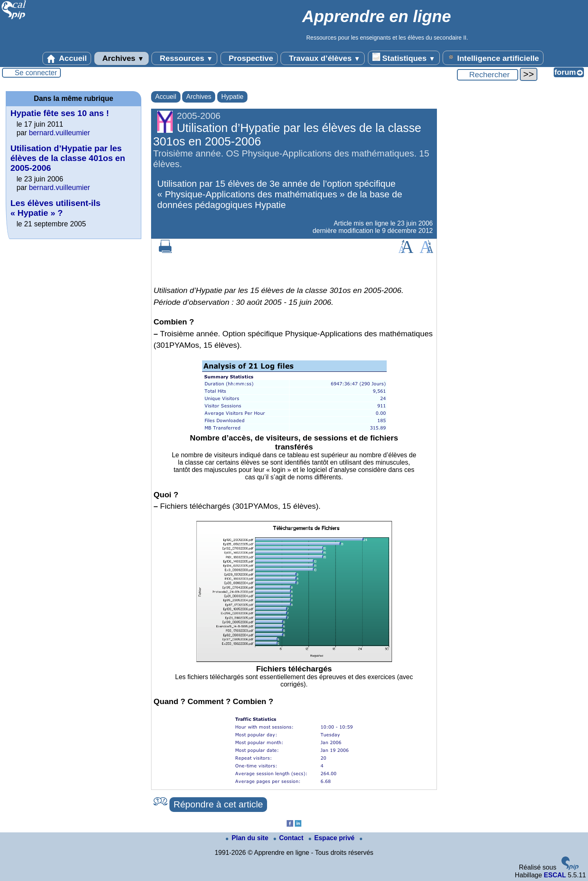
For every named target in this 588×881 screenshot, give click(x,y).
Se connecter (36, 73)
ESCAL (555, 875)
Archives (121, 58)
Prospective (249, 58)
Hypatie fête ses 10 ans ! (60, 113)
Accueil (67, 58)
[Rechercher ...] (488, 75)
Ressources (184, 58)
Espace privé (333, 838)
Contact (290, 838)
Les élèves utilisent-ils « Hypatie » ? (55, 208)
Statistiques (404, 58)
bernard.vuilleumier (60, 133)
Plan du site (248, 838)
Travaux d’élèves (323, 58)
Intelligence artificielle (493, 58)
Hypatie (232, 97)
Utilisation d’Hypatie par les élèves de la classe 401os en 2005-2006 (68, 158)
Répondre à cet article (218, 804)
